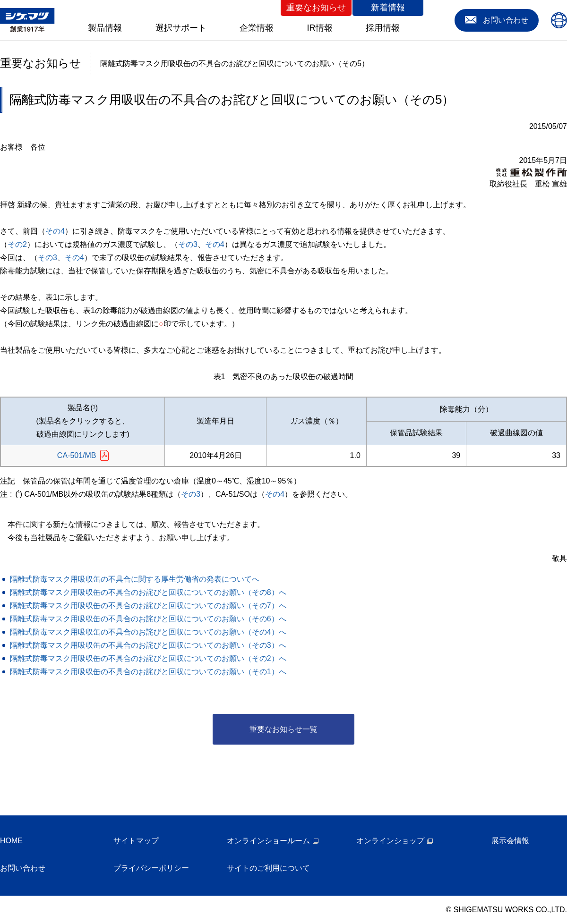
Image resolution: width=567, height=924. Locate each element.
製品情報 (105, 28)
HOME (11, 841)
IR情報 (320, 28)
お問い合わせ (23, 868)
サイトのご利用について (268, 868)
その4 (55, 231)
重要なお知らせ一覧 (283, 729)
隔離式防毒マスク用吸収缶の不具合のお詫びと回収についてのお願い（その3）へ (148, 645)
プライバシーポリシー (151, 868)
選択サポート (181, 28)
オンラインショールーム (268, 841)
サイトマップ (136, 841)
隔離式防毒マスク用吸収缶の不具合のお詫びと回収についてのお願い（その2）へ (148, 658)
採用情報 (383, 28)
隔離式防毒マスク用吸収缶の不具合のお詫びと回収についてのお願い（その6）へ (148, 619)
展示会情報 (510, 841)
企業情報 (257, 28)
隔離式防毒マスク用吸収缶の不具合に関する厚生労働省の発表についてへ (135, 579)
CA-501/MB (77, 455)
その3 (188, 244)
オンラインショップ (390, 841)
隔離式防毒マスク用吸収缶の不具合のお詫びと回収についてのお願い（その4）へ (148, 632)
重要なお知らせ (316, 8)
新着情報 (388, 8)
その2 (17, 244)
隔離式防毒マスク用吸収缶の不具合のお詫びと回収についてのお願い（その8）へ (148, 592)
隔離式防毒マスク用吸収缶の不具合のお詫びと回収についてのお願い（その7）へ (148, 606)
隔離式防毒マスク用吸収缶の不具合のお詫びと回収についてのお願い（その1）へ (148, 672)
